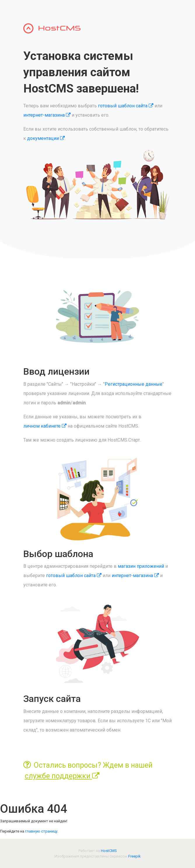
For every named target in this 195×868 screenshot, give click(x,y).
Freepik (135, 856)
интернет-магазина (47, 115)
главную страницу (41, 831)
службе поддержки (62, 776)
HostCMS (109, 851)
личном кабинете (45, 426)
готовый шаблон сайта (126, 106)
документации (46, 138)
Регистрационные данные (133, 384)
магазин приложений (141, 566)
